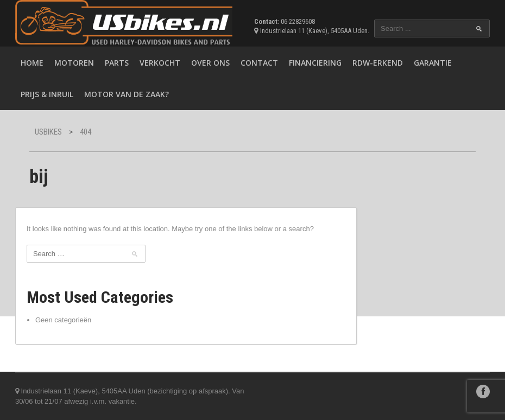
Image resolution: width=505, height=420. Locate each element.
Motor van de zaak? (127, 94)
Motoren (74, 63)
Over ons (210, 63)
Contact (259, 63)
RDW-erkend (378, 63)
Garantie (433, 63)
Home (32, 63)
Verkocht (160, 63)
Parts (117, 63)
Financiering (315, 63)
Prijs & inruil (47, 94)
